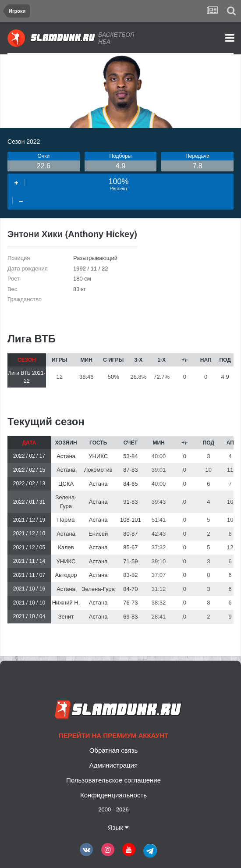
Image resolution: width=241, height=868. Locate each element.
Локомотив (98, 470)
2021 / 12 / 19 (29, 520)
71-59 (130, 561)
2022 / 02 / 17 (29, 456)
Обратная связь (114, 750)
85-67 (130, 547)
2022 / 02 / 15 (29, 470)
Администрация (113, 765)
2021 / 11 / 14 (29, 561)
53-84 (130, 456)
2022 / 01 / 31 (29, 502)
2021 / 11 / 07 (29, 575)
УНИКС (98, 456)
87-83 (130, 470)
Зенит (66, 617)
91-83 (130, 502)
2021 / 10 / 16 (29, 589)
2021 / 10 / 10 (29, 603)
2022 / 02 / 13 (29, 484)
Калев (66, 547)
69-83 (130, 617)
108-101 (131, 520)
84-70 (130, 589)
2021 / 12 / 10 (29, 534)
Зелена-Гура (98, 589)
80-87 (130, 534)
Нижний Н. (66, 603)
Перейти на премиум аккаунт (113, 735)
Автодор (66, 575)
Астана (66, 456)
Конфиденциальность (113, 795)
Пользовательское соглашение (113, 780)
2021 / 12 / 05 (29, 548)
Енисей (98, 534)
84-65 (130, 484)
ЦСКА (66, 484)
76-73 (130, 603)
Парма (66, 520)
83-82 (130, 575)
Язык (118, 827)
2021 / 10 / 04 (29, 616)
